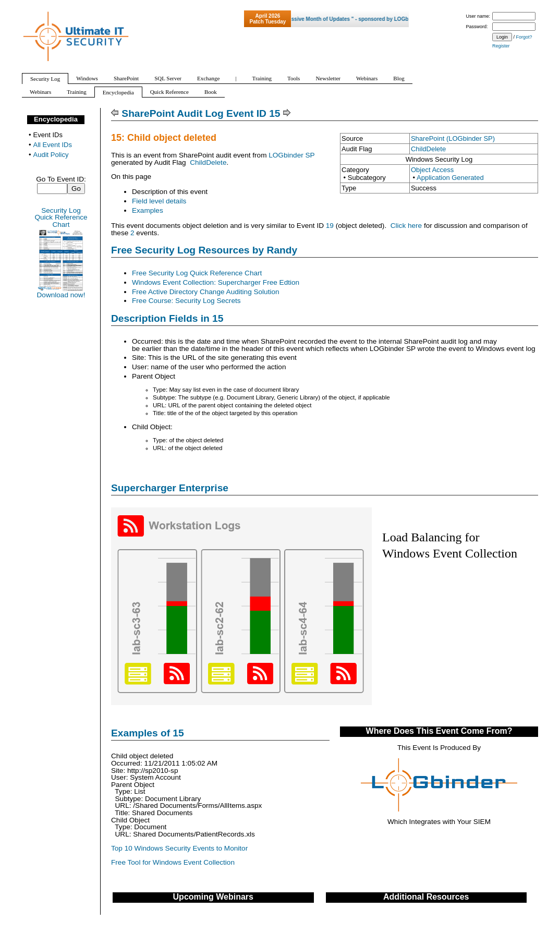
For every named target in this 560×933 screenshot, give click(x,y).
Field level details (159, 201)
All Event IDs (53, 145)
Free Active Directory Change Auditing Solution (206, 292)
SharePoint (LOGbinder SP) (453, 138)
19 (330, 226)
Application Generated (450, 178)
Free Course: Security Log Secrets (186, 301)
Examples (148, 210)
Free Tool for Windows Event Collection (173, 862)
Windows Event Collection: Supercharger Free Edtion (216, 282)
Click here (406, 226)
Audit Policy (51, 155)
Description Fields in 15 (167, 318)
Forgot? (524, 37)
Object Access (432, 170)
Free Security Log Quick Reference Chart (197, 273)
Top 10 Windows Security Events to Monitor (179, 848)
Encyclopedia (56, 119)
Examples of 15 (148, 733)
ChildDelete (428, 149)
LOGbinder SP (291, 155)
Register (501, 46)
